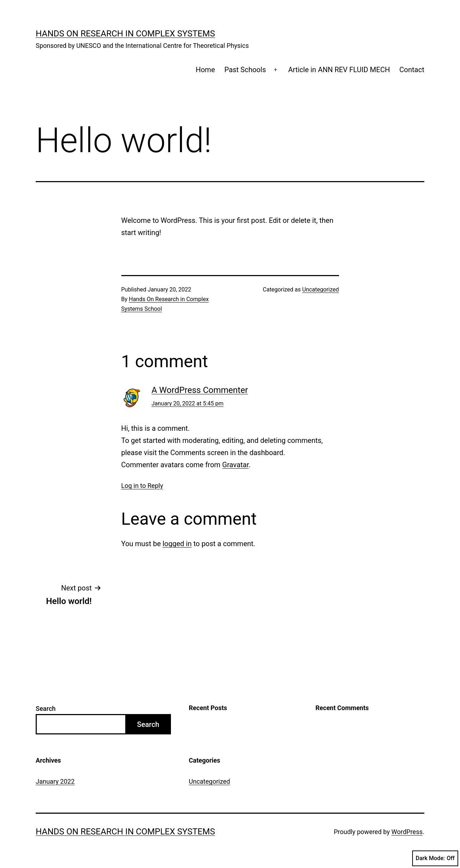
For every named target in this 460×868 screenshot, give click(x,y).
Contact (412, 70)
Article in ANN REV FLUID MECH (339, 70)
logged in (177, 544)
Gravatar (236, 465)
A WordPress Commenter (200, 390)
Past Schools (245, 70)
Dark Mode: (435, 858)
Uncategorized (321, 290)
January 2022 (55, 781)
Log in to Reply (142, 486)
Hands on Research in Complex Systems (125, 34)
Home (205, 70)
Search (46, 709)
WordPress (407, 832)
